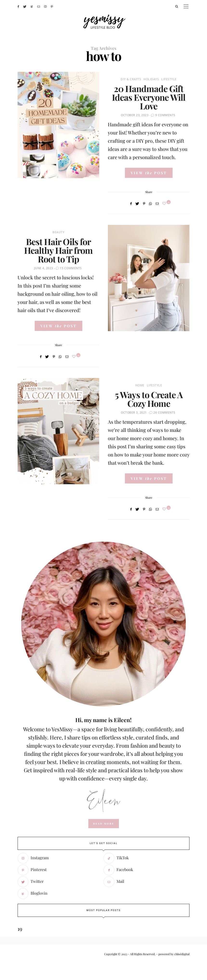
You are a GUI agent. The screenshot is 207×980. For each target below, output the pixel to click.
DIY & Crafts (131, 79)
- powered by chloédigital (172, 954)
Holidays (151, 79)
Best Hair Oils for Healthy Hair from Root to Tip (58, 250)
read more (104, 824)
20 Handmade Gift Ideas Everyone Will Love (149, 97)
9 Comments (165, 115)
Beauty (58, 232)
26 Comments (164, 413)
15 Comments (71, 268)
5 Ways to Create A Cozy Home (149, 399)
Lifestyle (169, 79)
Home (140, 385)
